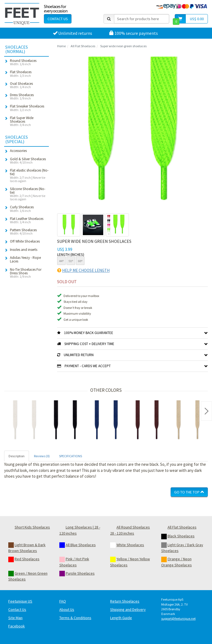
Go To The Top (189, 492)
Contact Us (58, 19)
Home (61, 46)
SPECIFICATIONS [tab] (71, 456)
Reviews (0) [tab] (42, 456)
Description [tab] (17, 456)
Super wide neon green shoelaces (123, 46)
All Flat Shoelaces (83, 46)
